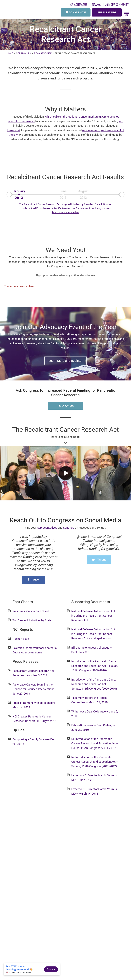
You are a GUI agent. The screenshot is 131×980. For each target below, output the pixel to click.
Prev (7, 195)
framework (14, 130)
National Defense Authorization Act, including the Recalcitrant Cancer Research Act (93, 616)
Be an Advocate (43, 53)
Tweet (99, 559)
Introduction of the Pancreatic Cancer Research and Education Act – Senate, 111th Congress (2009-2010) (94, 684)
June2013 (63, 192)
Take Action (65, 406)
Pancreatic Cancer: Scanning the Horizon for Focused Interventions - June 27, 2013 (34, 689)
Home (10, 53)
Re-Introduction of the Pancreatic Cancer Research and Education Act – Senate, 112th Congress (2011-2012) (95, 762)
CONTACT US (79, 5)
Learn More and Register (65, 361)
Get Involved (23, 53)
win (121, 121)
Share (33, 580)
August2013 (83, 192)
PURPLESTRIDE (107, 12)
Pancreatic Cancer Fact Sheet (31, 611)
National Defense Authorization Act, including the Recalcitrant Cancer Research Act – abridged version (93, 634)
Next (124, 194)
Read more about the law (65, 212)
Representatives (47, 528)
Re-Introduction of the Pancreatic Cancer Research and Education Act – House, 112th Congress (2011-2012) (95, 743)
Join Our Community (117, 5)
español (96, 5)
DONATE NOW (76, 12)
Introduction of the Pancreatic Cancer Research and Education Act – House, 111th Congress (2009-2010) (95, 666)
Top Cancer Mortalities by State (32, 620)
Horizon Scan (21, 639)
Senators (69, 528)
